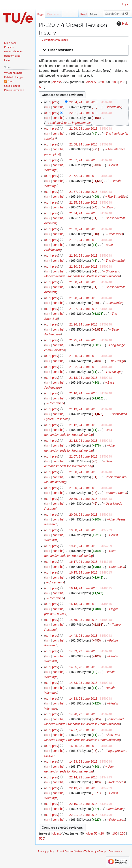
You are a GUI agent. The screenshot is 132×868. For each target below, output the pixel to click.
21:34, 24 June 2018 (83, 213)
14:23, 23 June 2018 (83, 761)
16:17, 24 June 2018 (83, 562)
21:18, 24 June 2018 (83, 378)
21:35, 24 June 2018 (83, 202)
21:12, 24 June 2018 (83, 425)
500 (42, 87)
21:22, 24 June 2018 (83, 367)
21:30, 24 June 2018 (83, 256)
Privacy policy (46, 851)
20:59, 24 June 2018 (83, 499)
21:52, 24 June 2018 (83, 176)
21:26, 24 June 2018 (83, 324)
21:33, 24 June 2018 (83, 229)
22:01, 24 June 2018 (83, 113)
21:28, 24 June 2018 (83, 298)
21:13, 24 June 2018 (83, 409)
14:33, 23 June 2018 (83, 683)
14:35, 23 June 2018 (83, 667)
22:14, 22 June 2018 (83, 777)
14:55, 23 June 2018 (83, 620)
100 (115, 82)
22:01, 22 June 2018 (83, 815)
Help (122, 24)
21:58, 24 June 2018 (83, 144)
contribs (58, 107)
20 (102, 82)
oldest (56, 82)
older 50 (92, 82)
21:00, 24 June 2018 (83, 472)
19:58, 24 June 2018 (83, 530)
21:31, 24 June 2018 (83, 240)
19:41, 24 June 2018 (83, 546)
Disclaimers (115, 851)
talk (48, 107)
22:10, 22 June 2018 (83, 804)
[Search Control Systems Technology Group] (117, 14)
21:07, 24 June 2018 (83, 456)
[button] (84, 50)
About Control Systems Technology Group (81, 851)
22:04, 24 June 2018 (83, 102)
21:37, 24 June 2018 (83, 192)
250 (123, 82)
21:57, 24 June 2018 (83, 160)
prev (55, 102)
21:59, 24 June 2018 (83, 129)
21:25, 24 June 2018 (83, 340)
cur (47, 113)
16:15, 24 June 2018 (83, 572)
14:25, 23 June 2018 (83, 746)
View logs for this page (55, 40)
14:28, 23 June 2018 (83, 714)
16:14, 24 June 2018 (83, 588)
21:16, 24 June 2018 (83, 393)
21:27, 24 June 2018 (83, 309)
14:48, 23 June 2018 (83, 636)
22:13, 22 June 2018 (83, 788)
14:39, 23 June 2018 (83, 651)
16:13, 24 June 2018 (83, 604)
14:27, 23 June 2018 (83, 730)
